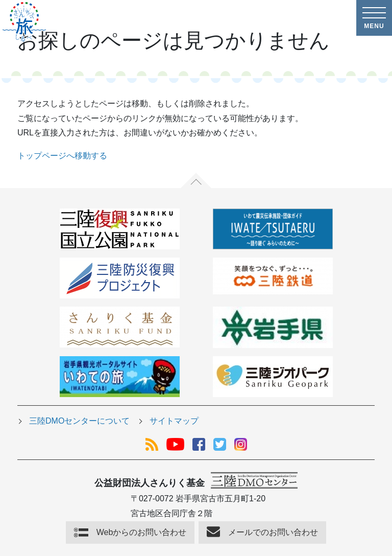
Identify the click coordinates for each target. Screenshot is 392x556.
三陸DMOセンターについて (79, 421)
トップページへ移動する (62, 156)
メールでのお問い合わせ (273, 532)
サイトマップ (174, 421)
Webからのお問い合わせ (142, 532)
